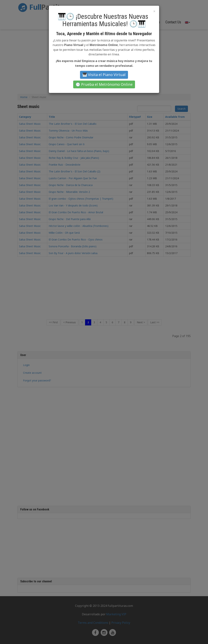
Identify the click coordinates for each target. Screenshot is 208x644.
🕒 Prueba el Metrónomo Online (104, 84)
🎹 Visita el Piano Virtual (104, 75)
